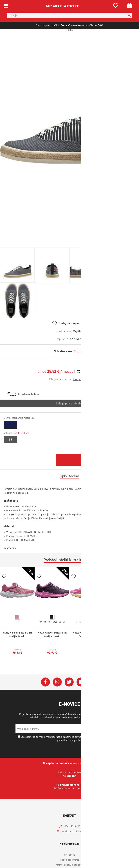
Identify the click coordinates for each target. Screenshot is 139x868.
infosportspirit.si (72, 844)
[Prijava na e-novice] (119, 741)
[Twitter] (69, 695)
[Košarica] (128, 5)
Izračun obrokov (92, 384)
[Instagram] (57, 695)
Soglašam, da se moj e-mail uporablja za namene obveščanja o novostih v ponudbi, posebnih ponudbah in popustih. (71, 751)
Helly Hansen (82, 392)
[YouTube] (81, 695)
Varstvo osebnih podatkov (95, 730)
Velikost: (16, 445)
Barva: (20, 430)
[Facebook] (45, 695)
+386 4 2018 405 (72, 839)
